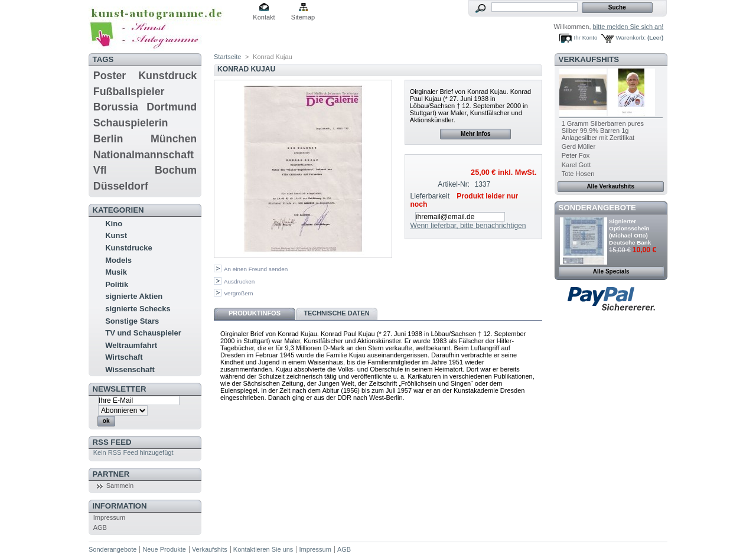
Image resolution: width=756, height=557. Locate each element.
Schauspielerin (131, 123)
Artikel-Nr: (454, 184)
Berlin (108, 139)
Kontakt (264, 17)
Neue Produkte (164, 549)
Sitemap (303, 17)
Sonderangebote (597, 208)
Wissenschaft (130, 369)
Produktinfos (255, 313)
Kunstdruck (167, 76)
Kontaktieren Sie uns (263, 549)
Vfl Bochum (145, 170)
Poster (110, 76)
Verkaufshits (589, 59)
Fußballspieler (129, 92)
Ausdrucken (239, 281)
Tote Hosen (578, 174)
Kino (114, 224)
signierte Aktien (134, 296)
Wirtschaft (124, 357)
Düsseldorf (121, 186)
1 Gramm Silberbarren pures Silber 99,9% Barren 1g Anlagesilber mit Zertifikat (603, 131)
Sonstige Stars (132, 321)
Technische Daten (337, 313)
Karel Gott (576, 165)
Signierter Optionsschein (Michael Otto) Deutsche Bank (630, 232)
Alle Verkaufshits (610, 186)
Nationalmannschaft (144, 155)
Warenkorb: (631, 38)
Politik (117, 284)
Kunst (116, 235)
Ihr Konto (586, 38)
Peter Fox (576, 155)
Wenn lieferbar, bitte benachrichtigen (468, 226)
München (174, 139)
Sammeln (120, 486)
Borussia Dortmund (145, 107)
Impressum (109, 517)
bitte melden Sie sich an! (628, 27)
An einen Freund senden (256, 269)
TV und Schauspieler (143, 333)
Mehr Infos (476, 134)
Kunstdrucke (128, 248)
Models (118, 260)
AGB (100, 527)
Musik (116, 272)
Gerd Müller (579, 146)
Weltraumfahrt (131, 345)
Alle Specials (611, 271)
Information (120, 506)
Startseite (227, 57)
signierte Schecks (138, 309)
